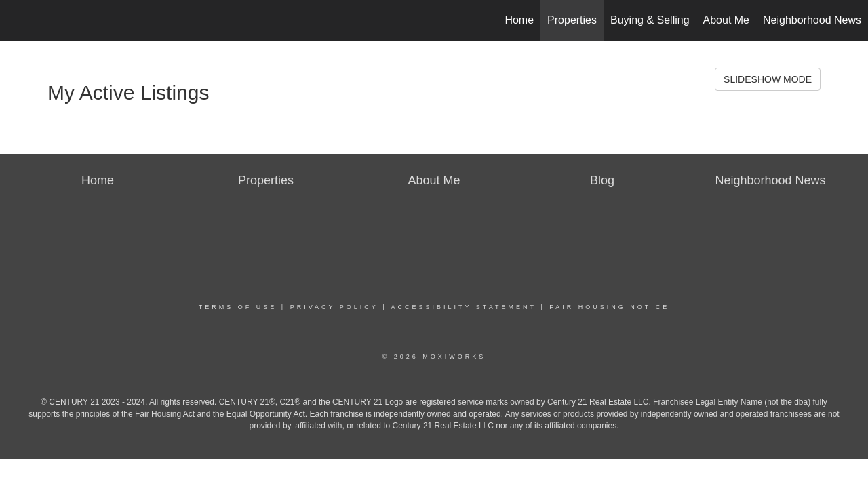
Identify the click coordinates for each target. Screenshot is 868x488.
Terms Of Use (238, 307)
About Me (726, 20)
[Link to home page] (17, 20)
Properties (572, 20)
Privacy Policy (334, 307)
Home (519, 20)
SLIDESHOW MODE (768, 79)
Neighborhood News (812, 20)
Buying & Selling (650, 20)
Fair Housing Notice (609, 307)
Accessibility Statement (464, 307)
